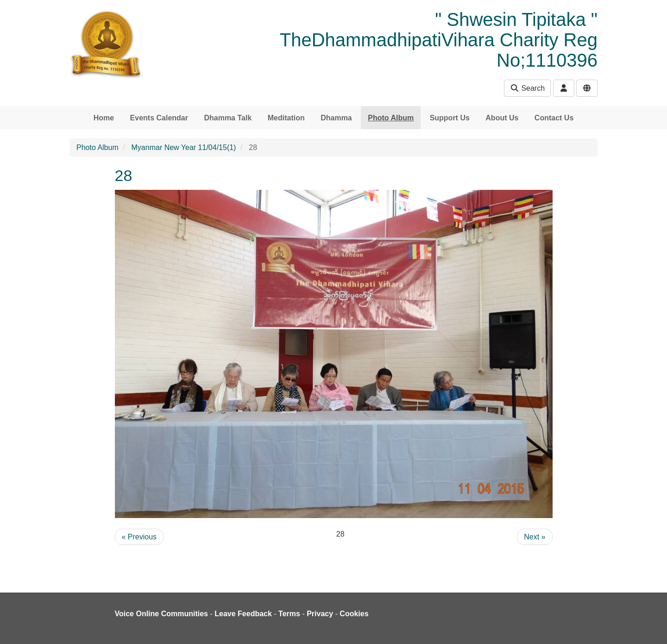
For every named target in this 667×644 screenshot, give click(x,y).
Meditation (286, 118)
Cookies (354, 614)
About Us (502, 118)
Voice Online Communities (162, 614)
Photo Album (391, 118)
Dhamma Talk (228, 118)
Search (527, 88)
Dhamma (336, 118)
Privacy (320, 614)
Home (104, 118)
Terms (289, 614)
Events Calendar (159, 118)
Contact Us (554, 118)
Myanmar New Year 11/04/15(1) (184, 147)
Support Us (450, 118)
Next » (535, 537)
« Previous (139, 537)
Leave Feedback (243, 614)
